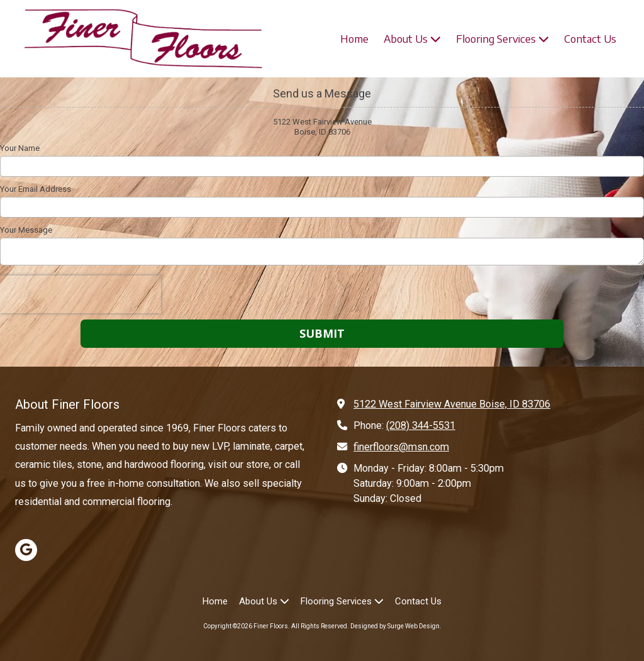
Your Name (20, 148)
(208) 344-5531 (421, 425)
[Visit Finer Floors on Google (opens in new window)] (26, 550)
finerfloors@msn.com (401, 447)
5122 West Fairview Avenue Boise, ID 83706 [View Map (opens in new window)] (452, 404)
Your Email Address (36, 189)
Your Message (26, 230)
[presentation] (80, 294)
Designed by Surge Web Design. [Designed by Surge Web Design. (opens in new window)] (396, 626)
